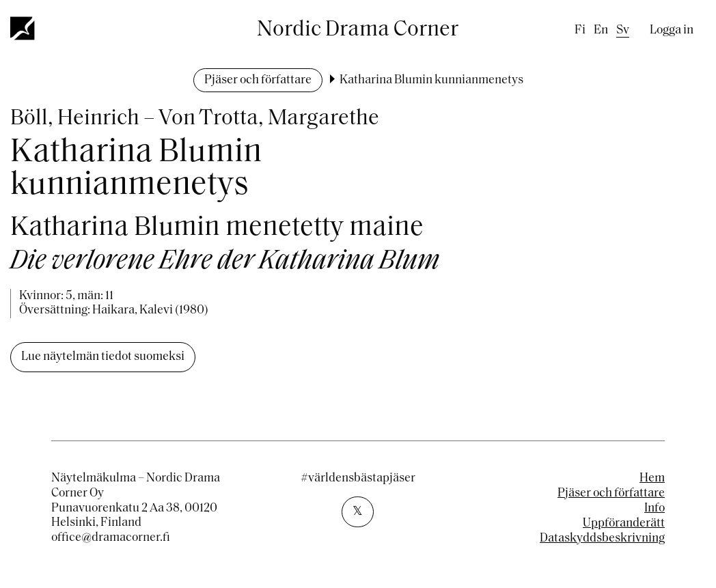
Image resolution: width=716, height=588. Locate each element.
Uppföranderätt (624, 523)
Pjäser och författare (258, 80)
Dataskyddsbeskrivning (602, 538)
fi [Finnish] (580, 30)
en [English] (601, 30)
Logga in (672, 30)
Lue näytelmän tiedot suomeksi (103, 357)
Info (655, 508)
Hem (652, 478)
